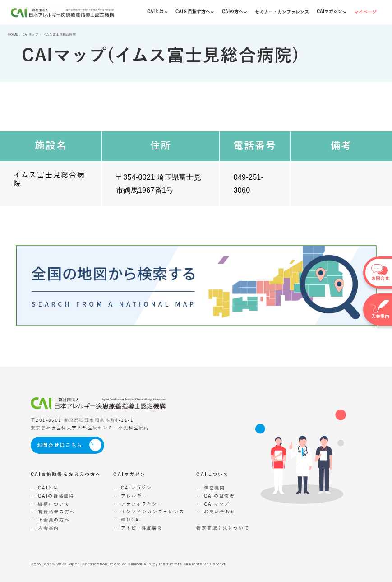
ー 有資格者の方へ (53, 512)
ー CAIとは (45, 488)
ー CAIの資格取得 (53, 496)
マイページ (365, 12)
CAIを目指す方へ (195, 12)
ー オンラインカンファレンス (149, 512)
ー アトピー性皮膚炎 (138, 528)
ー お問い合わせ (216, 512)
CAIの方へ (234, 12)
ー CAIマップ (213, 504)
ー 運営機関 (210, 488)
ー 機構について (50, 504)
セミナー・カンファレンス (282, 12)
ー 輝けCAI (127, 520)
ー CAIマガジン (132, 488)
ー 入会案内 (45, 528)
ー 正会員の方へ (50, 520)
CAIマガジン (331, 12)
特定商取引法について (223, 528)
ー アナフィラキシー (138, 504)
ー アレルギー (130, 496)
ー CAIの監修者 (215, 496)
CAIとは (157, 12)
